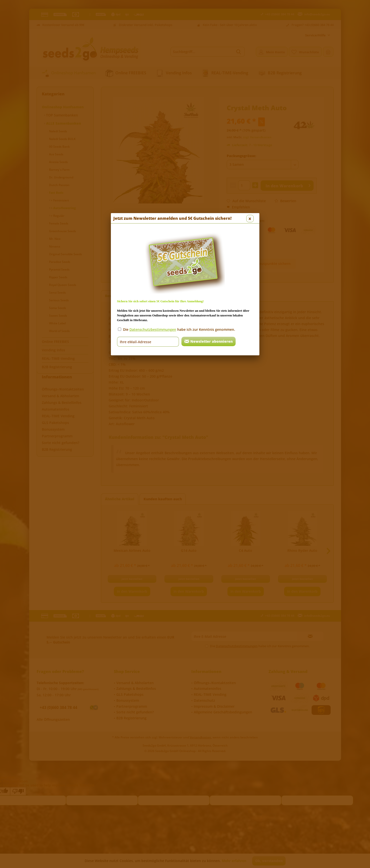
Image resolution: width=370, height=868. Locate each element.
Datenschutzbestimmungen (153, 134)
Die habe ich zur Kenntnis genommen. (179, 134)
